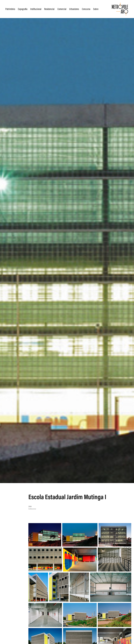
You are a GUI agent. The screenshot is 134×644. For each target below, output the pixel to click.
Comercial (62, 9)
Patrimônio (10, 9)
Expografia (23, 9)
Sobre (96, 9)
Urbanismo (74, 9)
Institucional (36, 9)
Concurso (86, 9)
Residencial (49, 9)
